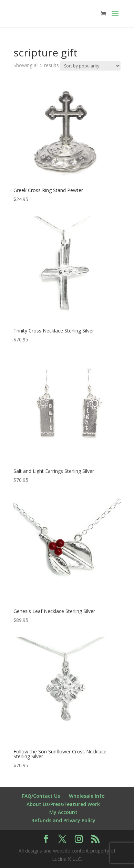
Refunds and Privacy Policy (63, 820)
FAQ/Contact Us (41, 796)
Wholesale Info (87, 796)
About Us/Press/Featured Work (63, 804)
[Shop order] (90, 66)
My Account (63, 812)
